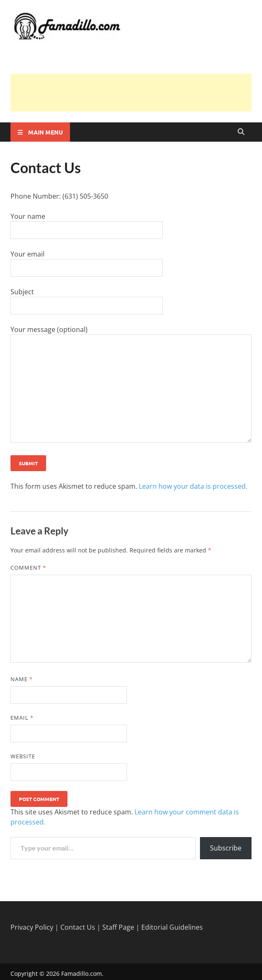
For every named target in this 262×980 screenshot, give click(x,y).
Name (22, 679)
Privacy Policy (32, 927)
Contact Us (78, 927)
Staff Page (118, 927)
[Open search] (241, 132)
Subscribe (226, 848)
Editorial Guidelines (172, 927)
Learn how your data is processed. (193, 486)
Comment (28, 568)
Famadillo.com (82, 974)
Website (23, 756)
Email (22, 718)
